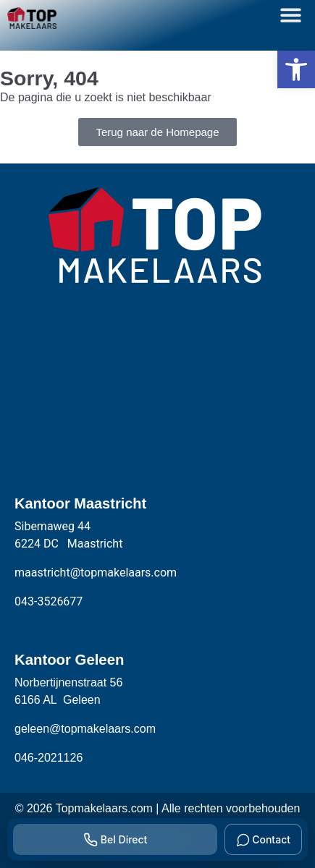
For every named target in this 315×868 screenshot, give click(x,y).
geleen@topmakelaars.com (85, 729)
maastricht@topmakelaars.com (96, 573)
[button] (296, 69)
